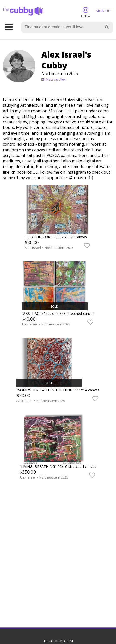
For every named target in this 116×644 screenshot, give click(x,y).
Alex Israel (33, 248)
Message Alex (53, 79)
